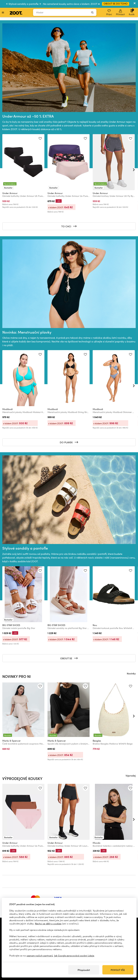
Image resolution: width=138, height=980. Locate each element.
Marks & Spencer (11, 741)
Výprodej (131, 775)
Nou (95, 625)
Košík (132, 12)
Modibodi (8, 409)
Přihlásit (120, 13)
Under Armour (10, 193)
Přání (109, 13)
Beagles (97, 741)
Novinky (131, 673)
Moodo (97, 843)
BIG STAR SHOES (11, 625)
